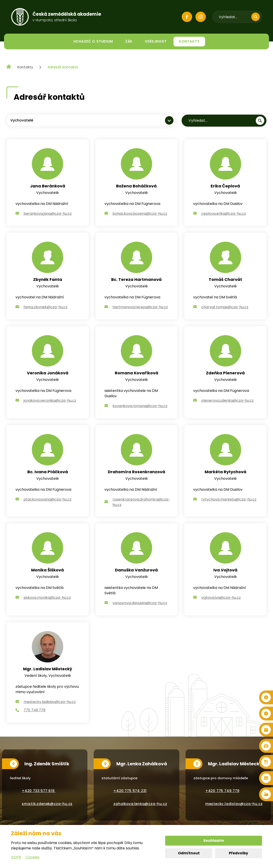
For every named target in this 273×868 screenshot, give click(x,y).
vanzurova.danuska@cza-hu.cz (140, 603)
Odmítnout (189, 853)
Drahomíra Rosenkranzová (136, 472)
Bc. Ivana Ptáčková (48, 472)
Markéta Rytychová (225, 472)
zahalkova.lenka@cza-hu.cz (140, 804)
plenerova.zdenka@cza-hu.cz (227, 400)
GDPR (16, 857)
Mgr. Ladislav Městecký (48, 669)
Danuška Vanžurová (136, 570)
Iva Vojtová (225, 570)
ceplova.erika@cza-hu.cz (224, 214)
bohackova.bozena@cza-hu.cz (140, 214)
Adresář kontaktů (63, 67)
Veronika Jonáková (48, 373)
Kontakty (25, 67)
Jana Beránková (48, 186)
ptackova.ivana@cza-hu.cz (48, 499)
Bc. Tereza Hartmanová (136, 279)
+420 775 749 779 (222, 791)
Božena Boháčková (136, 186)
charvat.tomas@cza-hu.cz (225, 307)
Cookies (32, 857)
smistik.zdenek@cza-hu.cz (47, 804)
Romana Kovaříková (136, 373)
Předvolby (238, 853)
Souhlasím (214, 841)
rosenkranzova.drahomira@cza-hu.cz (141, 502)
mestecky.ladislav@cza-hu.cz (50, 702)
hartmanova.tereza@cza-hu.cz (140, 307)
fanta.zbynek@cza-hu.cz (45, 307)
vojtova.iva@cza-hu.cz (221, 598)
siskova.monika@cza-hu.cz (47, 598)
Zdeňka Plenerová (225, 373)
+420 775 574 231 (130, 791)
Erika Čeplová (225, 186)
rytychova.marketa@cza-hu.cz (229, 499)
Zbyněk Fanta (48, 279)
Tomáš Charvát (225, 279)
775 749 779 (34, 710)
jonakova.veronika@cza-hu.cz (50, 400)
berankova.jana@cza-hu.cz (48, 214)
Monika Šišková (48, 570)
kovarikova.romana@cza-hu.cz (140, 406)
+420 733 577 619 (39, 791)
